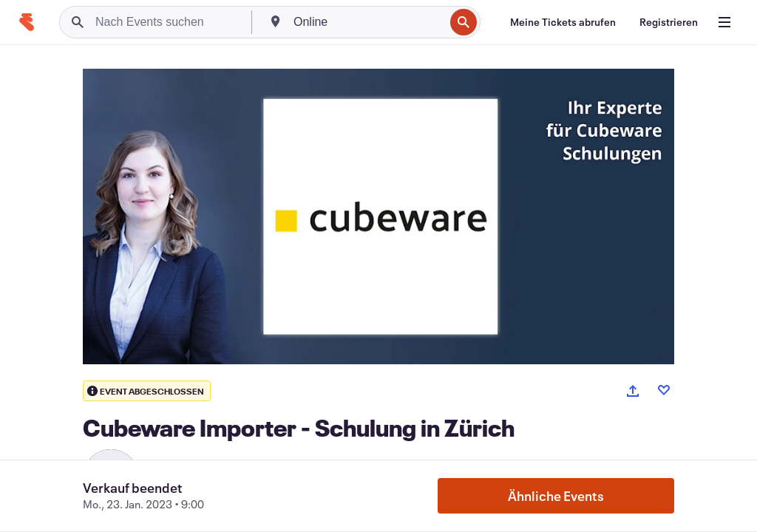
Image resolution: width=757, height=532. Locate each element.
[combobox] (367, 22)
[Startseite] (27, 22)
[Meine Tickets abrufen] (563, 22)
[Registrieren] (669, 22)
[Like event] (664, 390)
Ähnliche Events (556, 496)
